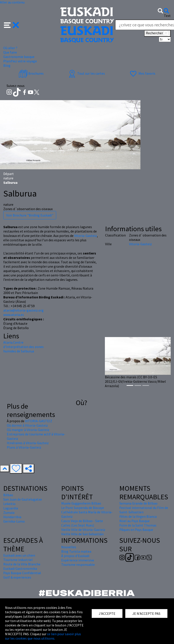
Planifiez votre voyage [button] (20, 61)
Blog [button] (7, 65)
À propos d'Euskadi (75, 556)
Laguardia (11, 508)
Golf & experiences (17, 577)
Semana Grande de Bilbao (138, 503)
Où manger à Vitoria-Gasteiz (28, 430)
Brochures (31, 73)
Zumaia (9, 512)
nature (8, 178)
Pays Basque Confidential (22, 573)
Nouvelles (69, 547)
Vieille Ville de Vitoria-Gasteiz (83, 530)
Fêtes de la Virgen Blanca (138, 516)
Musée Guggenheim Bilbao (81, 503)
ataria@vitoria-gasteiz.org (23, 310)
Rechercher (157, 33)
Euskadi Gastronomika (20, 568)
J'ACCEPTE (107, 613)
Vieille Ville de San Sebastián (82, 534)
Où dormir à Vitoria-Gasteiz (27, 425)
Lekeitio (9, 504)
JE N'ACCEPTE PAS (146, 613)
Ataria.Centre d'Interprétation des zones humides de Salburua (23, 347)
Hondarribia (12, 517)
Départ (9, 174)
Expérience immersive (78, 560)
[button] (12, 25)
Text (167, 16)
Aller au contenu (12, 2)
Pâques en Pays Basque (136, 530)
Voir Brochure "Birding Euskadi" (30, 215)
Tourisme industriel (18, 560)
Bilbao (8, 495)
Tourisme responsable (78, 565)
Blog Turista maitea (76, 551)
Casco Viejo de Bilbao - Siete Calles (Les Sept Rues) (82, 523)
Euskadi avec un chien (19, 555)
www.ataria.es (14, 315)
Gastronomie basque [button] (19, 57)
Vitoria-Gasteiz (86, 236)
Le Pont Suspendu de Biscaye (83, 508)
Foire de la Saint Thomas (138, 525)
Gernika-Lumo (14, 521)
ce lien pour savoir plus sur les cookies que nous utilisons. (43, 636)
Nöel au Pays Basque (135, 521)
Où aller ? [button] (10, 48)
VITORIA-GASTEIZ (39, 421)
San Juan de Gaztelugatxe (23, 499)
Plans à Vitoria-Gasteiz (24, 447)
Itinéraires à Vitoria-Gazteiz (28, 443)
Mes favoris (142, 73)
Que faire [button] (10, 52)
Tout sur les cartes (86, 73)
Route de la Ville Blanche (22, 564)
